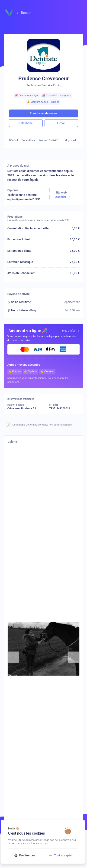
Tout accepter (59, 855)
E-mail (61, 123)
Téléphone (26, 123)
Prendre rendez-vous (43, 113)
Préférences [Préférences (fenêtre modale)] (25, 855)
